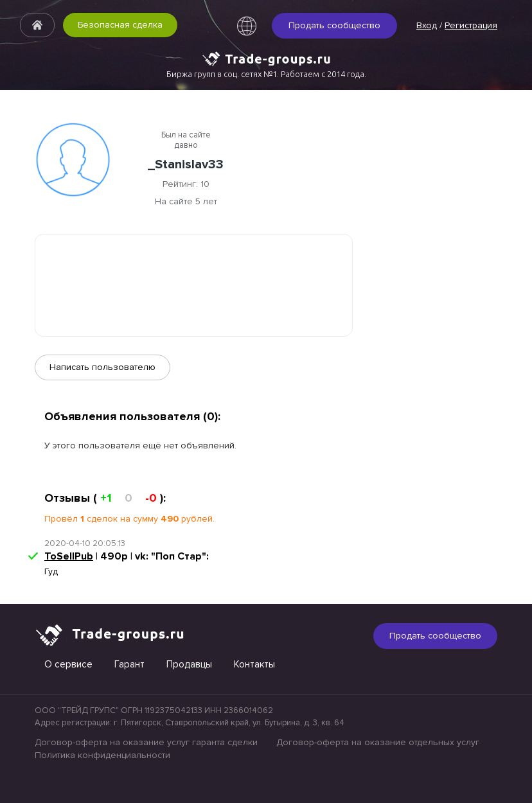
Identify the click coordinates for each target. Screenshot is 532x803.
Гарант (129, 664)
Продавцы (189, 664)
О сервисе (68, 664)
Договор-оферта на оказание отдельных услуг (378, 742)
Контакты (254, 664)
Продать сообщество (334, 25)
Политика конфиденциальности (102, 755)
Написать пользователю (102, 367)
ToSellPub (69, 556)
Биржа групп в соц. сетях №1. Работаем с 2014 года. (266, 74)
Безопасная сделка (120, 25)
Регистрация (471, 25)
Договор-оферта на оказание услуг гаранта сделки (146, 742)
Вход (427, 25)
